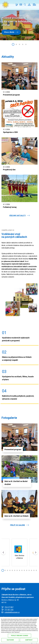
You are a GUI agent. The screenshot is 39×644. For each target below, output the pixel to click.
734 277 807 (17, 5)
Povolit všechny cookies (19, 636)
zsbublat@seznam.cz (21, 5)
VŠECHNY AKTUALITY (17, 216)
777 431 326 (9, 610)
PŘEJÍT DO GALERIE (17, 525)
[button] (13, 44)
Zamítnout (29, 640)
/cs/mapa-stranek (29, 5)
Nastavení (10, 640)
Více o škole (9, 32)
